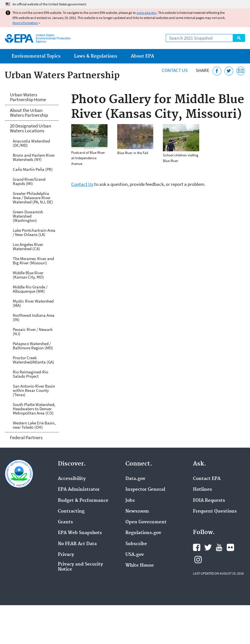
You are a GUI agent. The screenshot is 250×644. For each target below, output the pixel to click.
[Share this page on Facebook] (217, 71)
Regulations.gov (143, 533)
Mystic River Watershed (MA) (33, 303)
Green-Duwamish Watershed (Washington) (28, 216)
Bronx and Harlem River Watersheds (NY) (34, 157)
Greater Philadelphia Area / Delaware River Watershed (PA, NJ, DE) (33, 198)
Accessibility (72, 479)
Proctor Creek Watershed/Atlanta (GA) (33, 360)
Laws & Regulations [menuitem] (96, 56)
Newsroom (137, 511)
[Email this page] (241, 71)
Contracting (71, 511)
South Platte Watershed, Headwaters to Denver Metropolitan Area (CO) (34, 409)
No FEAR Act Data (77, 544)
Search (239, 38)
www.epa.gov (147, 13)
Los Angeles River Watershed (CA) (28, 246)
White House (140, 566)
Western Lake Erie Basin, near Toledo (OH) (34, 425)
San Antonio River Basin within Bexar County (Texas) (34, 390)
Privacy (66, 555)
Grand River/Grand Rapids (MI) (29, 181)
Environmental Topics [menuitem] (36, 56)
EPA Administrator (79, 490)
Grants (65, 522)
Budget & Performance (83, 501)
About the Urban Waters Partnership (29, 113)
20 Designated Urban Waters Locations (31, 128)
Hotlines (202, 490)
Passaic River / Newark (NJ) (33, 331)
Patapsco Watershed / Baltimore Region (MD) (33, 346)
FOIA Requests (209, 501)
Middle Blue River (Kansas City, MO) (28, 275)
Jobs (130, 501)
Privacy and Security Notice (80, 567)
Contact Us (175, 70)
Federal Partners (26, 437)
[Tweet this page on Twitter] (229, 71)
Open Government (146, 522)
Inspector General (145, 490)
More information (25, 23)
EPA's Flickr (230, 547)
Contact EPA (207, 479)
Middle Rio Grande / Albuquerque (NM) (30, 289)
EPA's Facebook (197, 547)
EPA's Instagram (198, 560)
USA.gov (135, 555)
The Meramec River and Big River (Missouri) (33, 261)
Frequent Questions (215, 511)
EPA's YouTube (219, 547)
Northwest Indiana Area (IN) (34, 317)
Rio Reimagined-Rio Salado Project (31, 374)
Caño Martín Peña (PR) (33, 169)
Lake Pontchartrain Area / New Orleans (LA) (34, 232)
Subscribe (136, 544)
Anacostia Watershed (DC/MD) (31, 143)
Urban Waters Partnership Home (28, 97)
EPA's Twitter (208, 547)
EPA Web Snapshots (80, 533)
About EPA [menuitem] (142, 56)
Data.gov (135, 479)
